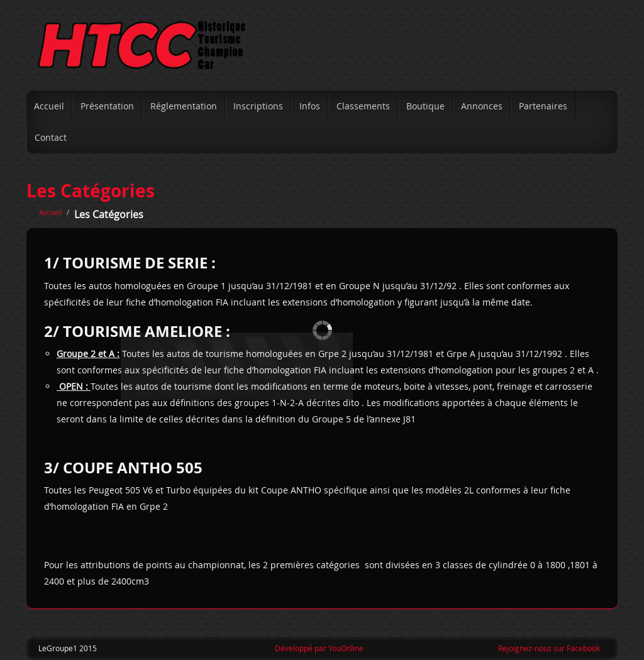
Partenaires (543, 106)
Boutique (425, 106)
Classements (363, 106)
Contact (51, 137)
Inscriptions (258, 106)
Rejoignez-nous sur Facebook (549, 648)
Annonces (482, 106)
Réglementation (184, 106)
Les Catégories (91, 191)
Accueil (49, 106)
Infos (310, 106)
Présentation (107, 106)
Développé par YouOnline (319, 648)
